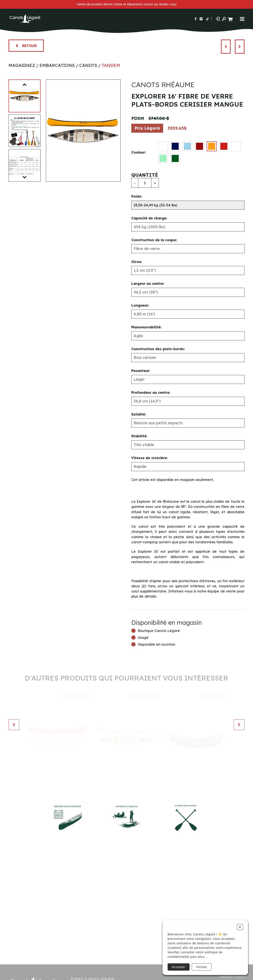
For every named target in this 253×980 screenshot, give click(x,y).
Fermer (202, 967)
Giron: (137, 262)
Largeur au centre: (148, 284)
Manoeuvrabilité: (146, 327)
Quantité (145, 175)
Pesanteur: (141, 371)
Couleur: (139, 152)
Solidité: (139, 414)
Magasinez (22, 65)
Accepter (179, 967)
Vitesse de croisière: (149, 458)
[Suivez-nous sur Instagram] (201, 19)
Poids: (137, 196)
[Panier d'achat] (231, 19)
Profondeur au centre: (151, 392)
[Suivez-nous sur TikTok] (208, 19)
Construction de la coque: (154, 240)
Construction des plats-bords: (158, 349)
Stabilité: (139, 436)
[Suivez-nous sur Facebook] (196, 19)
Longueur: (140, 305)
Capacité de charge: (149, 218)
